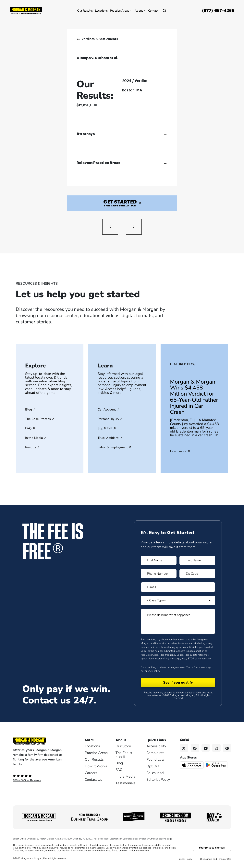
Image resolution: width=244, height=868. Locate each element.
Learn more (178, 451)
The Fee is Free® (124, 755)
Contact (153, 11)
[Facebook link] (195, 748)
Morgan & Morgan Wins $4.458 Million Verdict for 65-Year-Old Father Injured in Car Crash (194, 397)
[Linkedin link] (227, 748)
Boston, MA (132, 90)
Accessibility (156, 746)
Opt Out (153, 766)
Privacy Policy (185, 859)
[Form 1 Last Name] (197, 560)
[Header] (26, 10)
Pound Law (155, 759)
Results (31, 447)
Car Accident (107, 410)
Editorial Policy (158, 780)
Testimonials (126, 783)
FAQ (28, 428)
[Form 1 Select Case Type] (178, 600)
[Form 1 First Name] (159, 560)
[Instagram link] (216, 748)
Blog (29, 410)
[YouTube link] (206, 748)
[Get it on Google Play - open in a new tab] (216, 765)
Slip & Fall (105, 428)
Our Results (85, 11)
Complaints (155, 753)
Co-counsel (155, 773)
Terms (190, 667)
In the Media (34, 438)
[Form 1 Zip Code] (197, 574)
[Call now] (218, 11)
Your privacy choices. (212, 848)
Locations (101, 11)
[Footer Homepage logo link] (42, 741)
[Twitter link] (184, 748)
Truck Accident (108, 438)
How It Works (96, 766)
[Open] (165, 11)
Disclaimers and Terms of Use (216, 859)
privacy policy (152, 671)
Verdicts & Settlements (100, 39)
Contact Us (93, 780)
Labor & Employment (113, 447)
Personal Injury (108, 419)
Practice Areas (121, 11)
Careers (91, 773)
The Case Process (38, 419)
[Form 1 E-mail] (178, 587)
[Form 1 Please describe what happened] (178, 621)
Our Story (123, 746)
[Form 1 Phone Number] (159, 574)
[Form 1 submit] (178, 683)
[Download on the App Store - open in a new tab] (192, 765)
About (140, 11)
